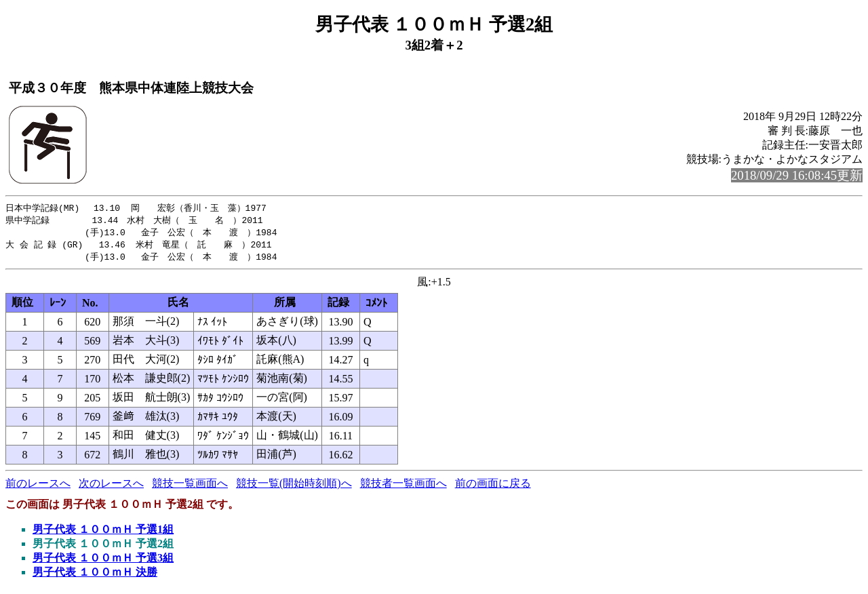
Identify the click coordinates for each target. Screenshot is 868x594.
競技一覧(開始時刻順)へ (294, 487)
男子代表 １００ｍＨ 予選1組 (103, 533)
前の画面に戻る (493, 487)
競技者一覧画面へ (403, 487)
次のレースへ (111, 487)
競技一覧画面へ (190, 487)
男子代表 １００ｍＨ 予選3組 (103, 561)
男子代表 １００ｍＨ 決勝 (95, 575)
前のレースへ (38, 487)
